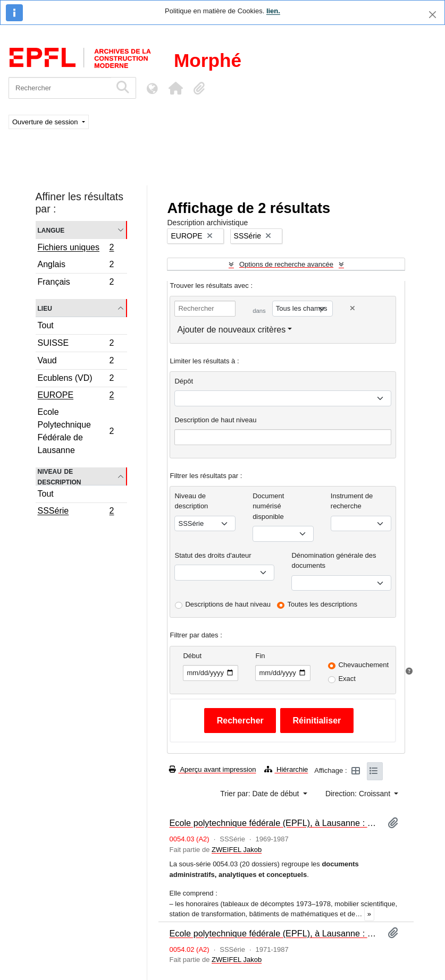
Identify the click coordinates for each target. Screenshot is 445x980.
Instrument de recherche (352, 501)
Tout (46, 325)
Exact (347, 679)
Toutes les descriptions (323, 604)
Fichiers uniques (76, 249)
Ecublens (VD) (76, 380)
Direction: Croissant (359, 794)
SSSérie (76, 512)
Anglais (76, 266)
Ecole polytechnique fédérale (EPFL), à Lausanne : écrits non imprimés (274, 823)
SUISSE (76, 344)
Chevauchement (363, 665)
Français (76, 283)
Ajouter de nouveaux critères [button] (231, 330)
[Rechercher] (60, 88)
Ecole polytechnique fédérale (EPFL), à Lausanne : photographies (274, 933)
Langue (51, 230)
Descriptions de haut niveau (228, 604)
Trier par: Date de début (261, 794)
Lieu (45, 308)
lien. (273, 11)
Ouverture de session (46, 122)
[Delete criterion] (352, 308)
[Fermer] (433, 15)
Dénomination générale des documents (334, 561)
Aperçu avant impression (212, 769)
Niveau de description (60, 476)
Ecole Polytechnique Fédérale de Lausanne (76, 431)
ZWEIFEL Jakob (237, 850)
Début (192, 656)
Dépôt (184, 381)
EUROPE (76, 396)
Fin (260, 656)
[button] (175, 88)
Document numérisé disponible (268, 506)
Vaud (76, 362)
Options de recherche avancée (286, 264)
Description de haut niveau (215, 420)
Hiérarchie (286, 769)
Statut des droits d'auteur (213, 555)
